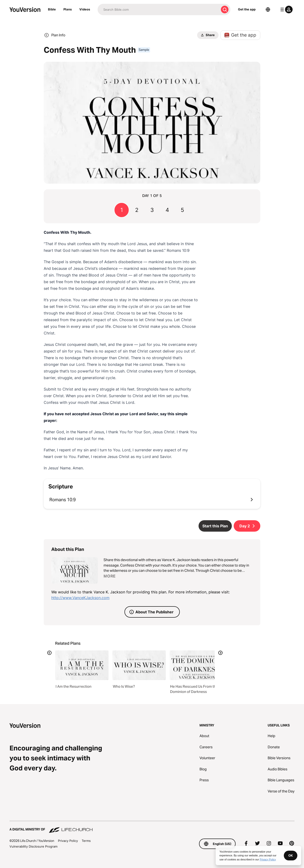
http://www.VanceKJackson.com (80, 598)
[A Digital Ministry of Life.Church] (152, 827)
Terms (86, 841)
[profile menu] (285, 10)
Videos (85, 9)
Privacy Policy (68, 841)
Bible (52, 9)
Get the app (247, 9)
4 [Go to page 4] (167, 210)
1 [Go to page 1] (122, 210)
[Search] (158, 10)
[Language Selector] (268, 10)
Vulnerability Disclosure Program (33, 846)
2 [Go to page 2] (137, 210)
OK (291, 855)
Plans (68, 9)
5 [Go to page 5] (182, 210)
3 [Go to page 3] (152, 210)
